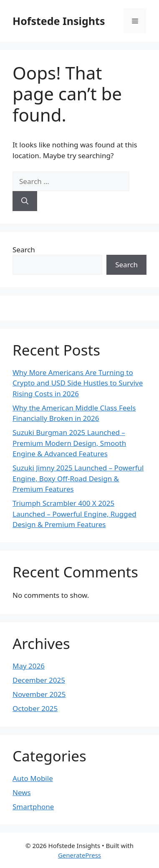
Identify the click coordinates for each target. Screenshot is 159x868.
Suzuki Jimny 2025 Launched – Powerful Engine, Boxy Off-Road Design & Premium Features (78, 478)
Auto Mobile (33, 778)
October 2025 (35, 708)
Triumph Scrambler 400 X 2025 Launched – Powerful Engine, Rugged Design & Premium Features (74, 514)
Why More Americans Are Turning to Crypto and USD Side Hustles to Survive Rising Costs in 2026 (78, 383)
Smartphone (33, 807)
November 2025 (39, 694)
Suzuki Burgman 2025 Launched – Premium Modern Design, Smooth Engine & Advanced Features (69, 443)
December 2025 (39, 680)
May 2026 (29, 666)
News (22, 792)
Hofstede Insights (59, 21)
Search (24, 250)
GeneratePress (79, 855)
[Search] (25, 201)
